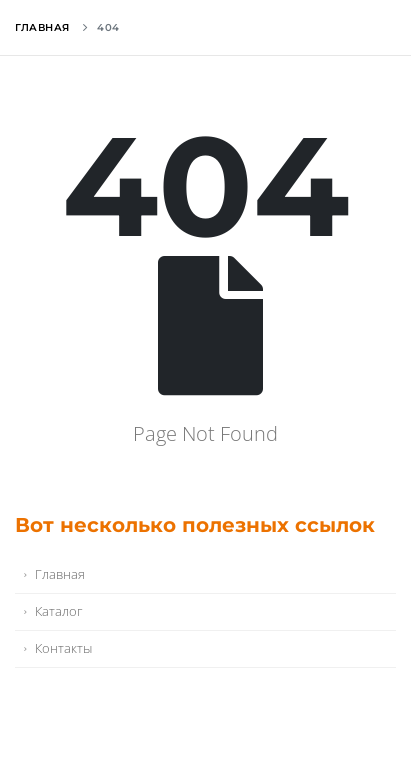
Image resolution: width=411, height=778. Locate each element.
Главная (42, 27)
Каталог (58, 611)
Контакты (63, 648)
